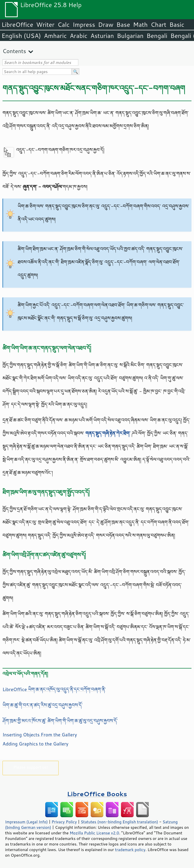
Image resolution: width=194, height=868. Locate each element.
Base (123, 25)
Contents (14, 51)
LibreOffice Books (97, 794)
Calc (64, 25)
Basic (177, 25)
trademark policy (130, 850)
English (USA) (21, 36)
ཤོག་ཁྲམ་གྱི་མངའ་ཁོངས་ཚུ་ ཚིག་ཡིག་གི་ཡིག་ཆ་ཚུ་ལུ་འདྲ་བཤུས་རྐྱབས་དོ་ (60, 721)
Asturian (102, 36)
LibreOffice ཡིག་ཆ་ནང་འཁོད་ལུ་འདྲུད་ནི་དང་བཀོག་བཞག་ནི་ (54, 689)
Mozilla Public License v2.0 (94, 833)
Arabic (79, 36)
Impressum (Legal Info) (26, 822)
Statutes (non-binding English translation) (119, 822)
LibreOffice (17, 25)
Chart (158, 25)
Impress (84, 25)
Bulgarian (130, 36)
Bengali (157, 36)
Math (140, 25)
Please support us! (31, 767)
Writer (45, 25)
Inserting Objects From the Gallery (40, 735)
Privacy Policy (64, 822)
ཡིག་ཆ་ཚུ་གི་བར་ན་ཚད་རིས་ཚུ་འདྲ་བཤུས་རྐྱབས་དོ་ (43, 705)
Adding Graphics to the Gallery (35, 744)
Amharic (55, 36)
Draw (106, 25)
